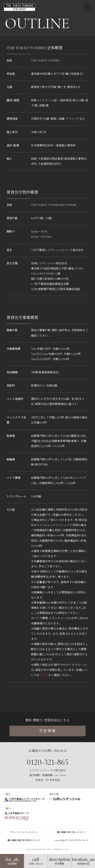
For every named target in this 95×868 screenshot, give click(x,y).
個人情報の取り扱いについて (71, 832)
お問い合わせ (36, 861)
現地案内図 (83, 861)
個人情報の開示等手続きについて (24, 840)
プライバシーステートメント (24, 832)
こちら (44, 675)
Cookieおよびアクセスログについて (71, 840)
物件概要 (60, 861)
